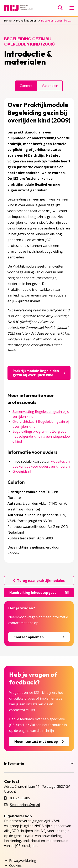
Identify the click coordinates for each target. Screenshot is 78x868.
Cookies (15, 866)
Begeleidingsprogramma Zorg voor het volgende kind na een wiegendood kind (41, 436)
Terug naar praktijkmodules (39, 581)
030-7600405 (20, 798)
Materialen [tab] (50, 86)
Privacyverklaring (23, 861)
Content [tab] (26, 86)
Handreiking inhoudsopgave (39, 593)
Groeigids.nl (22, 471)
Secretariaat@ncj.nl (25, 805)
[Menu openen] (72, 8)
